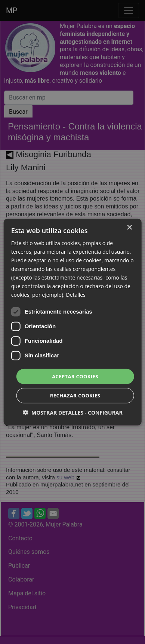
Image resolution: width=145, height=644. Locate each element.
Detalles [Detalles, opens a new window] (75, 295)
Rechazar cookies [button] (75, 396)
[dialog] (72, 322)
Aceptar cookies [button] (75, 376)
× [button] (129, 227)
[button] (72, 413)
